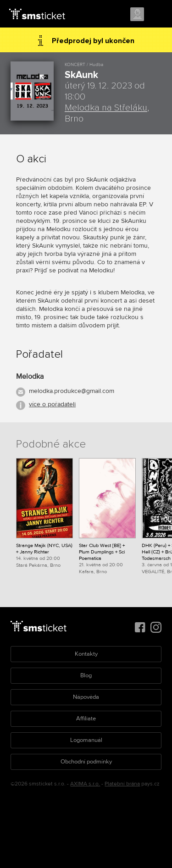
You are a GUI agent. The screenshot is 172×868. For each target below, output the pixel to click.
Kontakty (86, 654)
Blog (86, 675)
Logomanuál (86, 740)
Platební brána (122, 784)
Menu (157, 15)
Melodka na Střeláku (106, 108)
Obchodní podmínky (86, 762)
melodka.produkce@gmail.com (72, 391)
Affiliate (86, 719)
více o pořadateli (52, 404)
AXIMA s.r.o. (85, 784)
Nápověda (86, 697)
